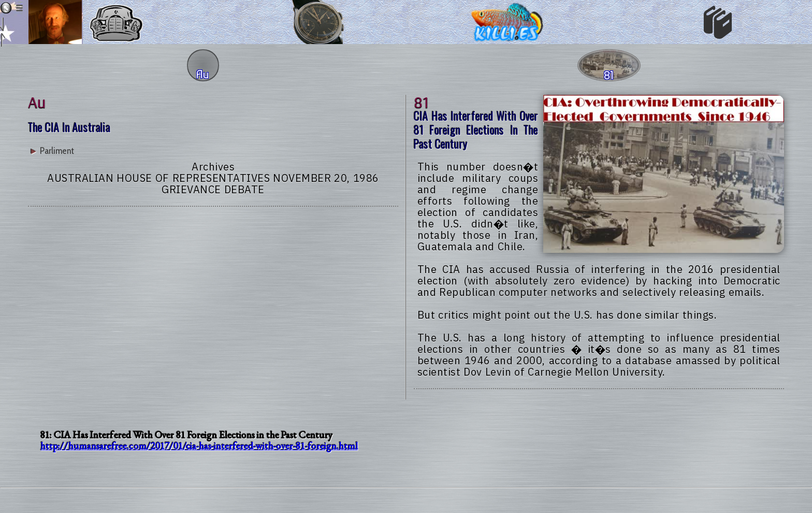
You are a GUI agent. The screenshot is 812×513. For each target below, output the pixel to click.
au (37, 102)
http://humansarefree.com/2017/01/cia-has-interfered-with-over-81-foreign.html (199, 446)
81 (421, 102)
